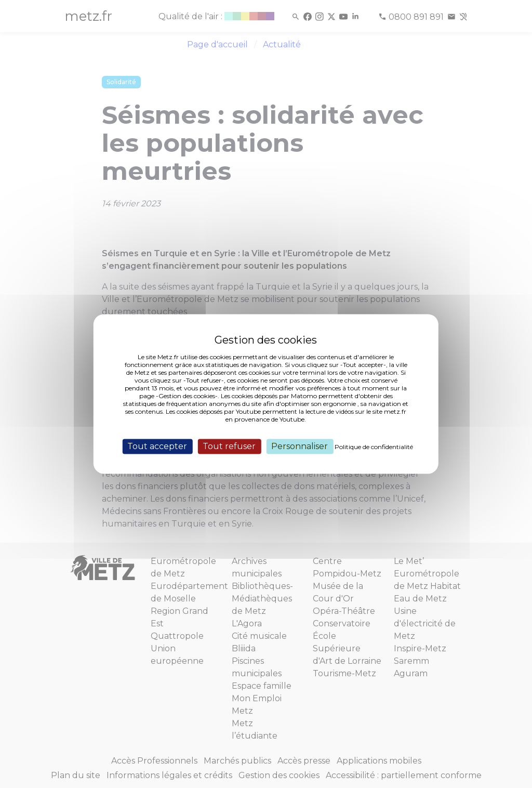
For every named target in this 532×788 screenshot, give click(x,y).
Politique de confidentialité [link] (374, 447)
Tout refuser (229, 446)
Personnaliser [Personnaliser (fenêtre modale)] (300, 446)
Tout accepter (157, 446)
